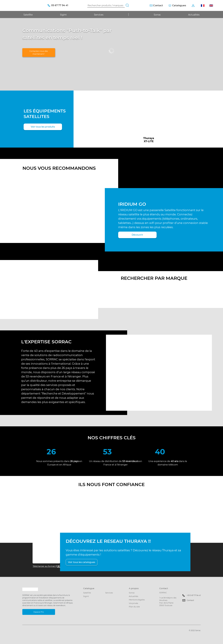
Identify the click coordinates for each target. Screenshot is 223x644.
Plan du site (134, 607)
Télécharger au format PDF (46, 566)
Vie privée (133, 603)
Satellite (87, 593)
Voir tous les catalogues (82, 562)
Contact (190, 600)
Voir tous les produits (43, 127)
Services (99, 15)
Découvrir (137, 235)
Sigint (86, 596)
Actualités (194, 15)
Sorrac (157, 15)
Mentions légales (137, 600)
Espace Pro (39, 612)
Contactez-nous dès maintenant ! (39, 52)
